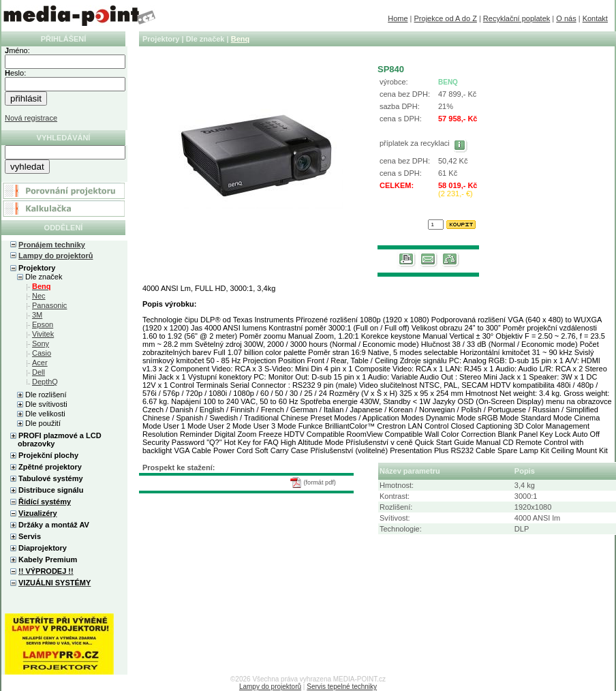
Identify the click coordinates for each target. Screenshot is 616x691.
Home (398, 18)
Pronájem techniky (52, 245)
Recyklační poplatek (517, 18)
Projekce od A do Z (446, 18)
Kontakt (595, 18)
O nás (566, 18)
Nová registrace (31, 118)
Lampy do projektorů (56, 256)
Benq (241, 39)
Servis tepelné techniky (342, 687)
